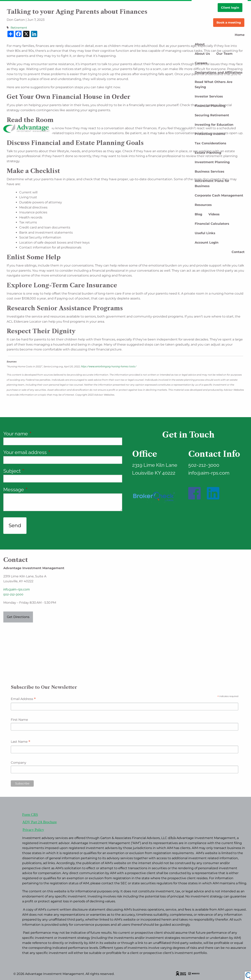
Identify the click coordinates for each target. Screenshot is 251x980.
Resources (203, 205)
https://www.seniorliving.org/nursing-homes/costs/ (109, 367)
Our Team (224, 54)
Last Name (20, 742)
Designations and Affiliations (219, 72)
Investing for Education (214, 125)
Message (37, 490)
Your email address (49, 452)
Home (240, 35)
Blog (198, 214)
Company (19, 763)
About (200, 44)
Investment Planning (212, 162)
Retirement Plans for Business (212, 183)
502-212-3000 (13, 594)
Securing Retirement (212, 115)
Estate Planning (208, 153)
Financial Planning (210, 106)
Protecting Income (210, 134)
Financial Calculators (212, 224)
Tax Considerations (211, 143)
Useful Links (205, 233)
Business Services (210, 172)
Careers (201, 63)
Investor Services (209, 96)
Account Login (207, 242)
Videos (214, 214)
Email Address (23, 699)
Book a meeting (229, 22)
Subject (36, 471)
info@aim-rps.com (17, 589)
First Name (19, 720)
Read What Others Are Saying (214, 84)
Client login (230, 8)
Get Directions (18, 617)
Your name (39, 434)
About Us (202, 54)
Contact (238, 252)
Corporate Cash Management (219, 195)
